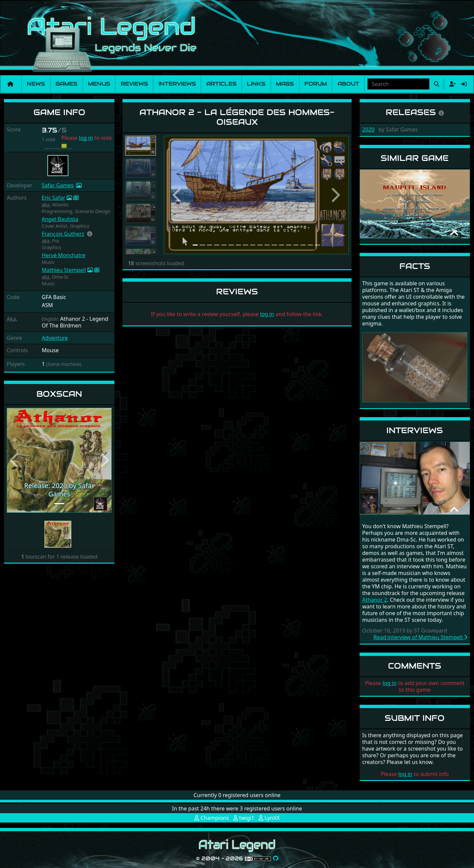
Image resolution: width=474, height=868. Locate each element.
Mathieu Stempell (64, 270)
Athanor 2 (375, 600)
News (36, 84)
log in (86, 138)
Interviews (177, 84)
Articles (221, 84)
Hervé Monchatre (64, 255)
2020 (368, 129)
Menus (99, 84)
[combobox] (398, 84)
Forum (316, 84)
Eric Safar (54, 198)
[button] (90, 234)
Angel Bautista (60, 219)
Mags (285, 84)
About (348, 84)
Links (256, 84)
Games (66, 84)
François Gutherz (63, 234)
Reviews (134, 84)
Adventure (55, 338)
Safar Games (58, 185)
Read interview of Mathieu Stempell (420, 637)
